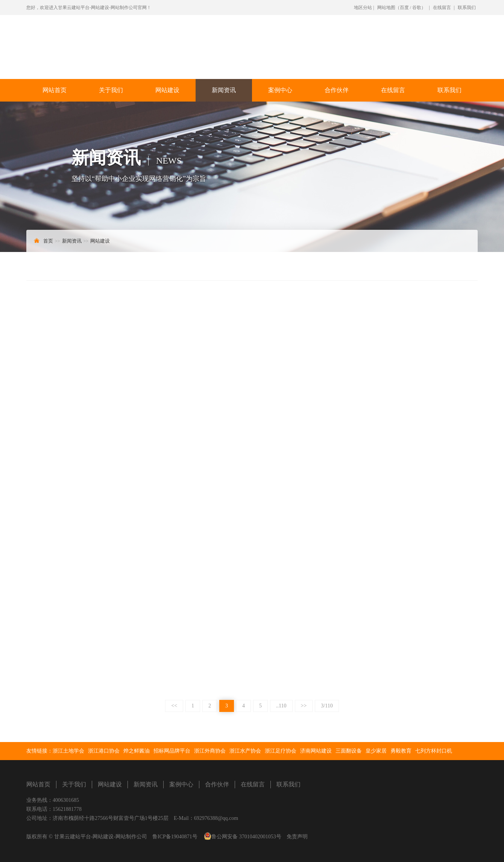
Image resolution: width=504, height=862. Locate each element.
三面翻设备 (349, 751)
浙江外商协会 (210, 751)
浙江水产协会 (245, 751)
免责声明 (297, 837)
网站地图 (386, 8)
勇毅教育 (401, 751)
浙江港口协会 (104, 751)
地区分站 (363, 8)
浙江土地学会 (68, 751)
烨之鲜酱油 (137, 751)
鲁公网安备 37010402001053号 (246, 837)
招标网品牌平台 (172, 751)
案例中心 (280, 90)
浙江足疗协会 (281, 751)
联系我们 (467, 8)
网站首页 (55, 90)
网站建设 (167, 90)
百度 (404, 8)
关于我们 (111, 90)
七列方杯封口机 (434, 751)
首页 (48, 241)
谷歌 (417, 8)
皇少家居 (376, 751)
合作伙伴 (337, 90)
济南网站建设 (316, 751)
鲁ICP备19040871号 (175, 837)
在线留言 (442, 8)
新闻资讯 (224, 90)
